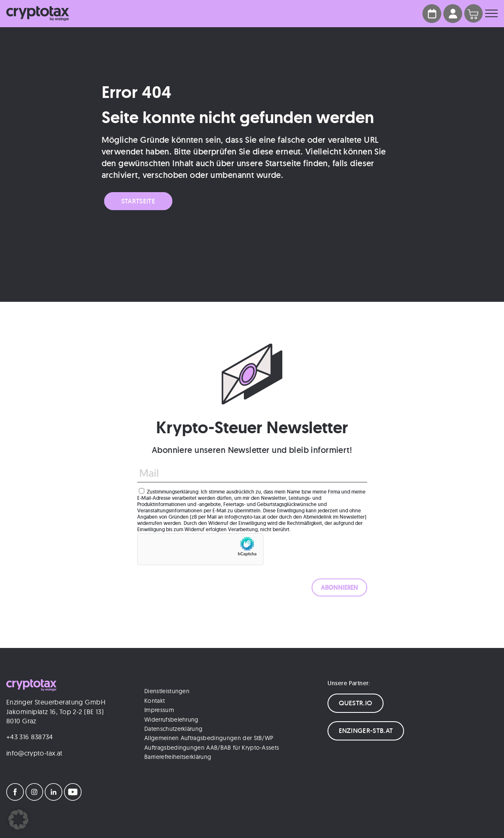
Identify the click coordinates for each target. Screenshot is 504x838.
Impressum (159, 710)
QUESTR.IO (356, 703)
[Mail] (252, 473)
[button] (18, 820)
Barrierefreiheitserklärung (178, 757)
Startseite (138, 201)
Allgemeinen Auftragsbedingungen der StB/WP (209, 738)
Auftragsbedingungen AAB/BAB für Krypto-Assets (212, 748)
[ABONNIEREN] (339, 587)
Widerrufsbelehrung (171, 720)
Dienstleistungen (167, 691)
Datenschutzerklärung (173, 729)
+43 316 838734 (29, 737)
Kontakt (155, 701)
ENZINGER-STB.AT (366, 731)
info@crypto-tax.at (35, 753)
